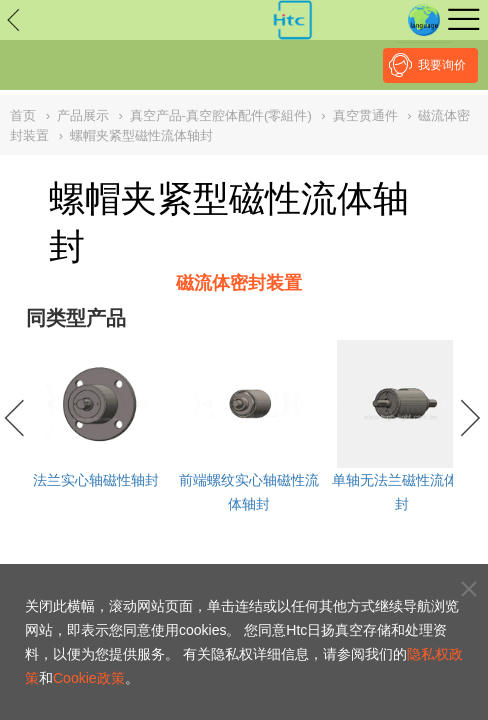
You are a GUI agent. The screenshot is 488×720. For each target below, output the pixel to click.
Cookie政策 (89, 678)
